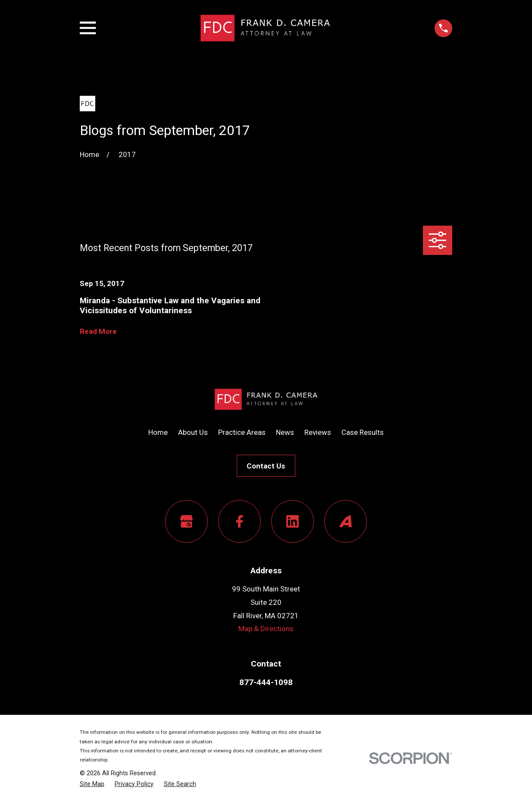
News (285, 432)
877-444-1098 (266, 682)
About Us (193, 432)
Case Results (363, 432)
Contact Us (266, 466)
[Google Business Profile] (186, 521)
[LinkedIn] (293, 521)
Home (158, 432)
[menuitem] (92, 784)
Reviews (318, 432)
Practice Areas (242, 432)
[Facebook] (239, 521)
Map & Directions (266, 629)
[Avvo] (346, 521)
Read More (98, 332)
